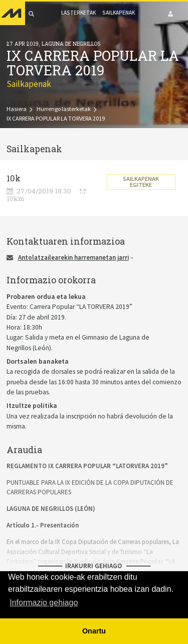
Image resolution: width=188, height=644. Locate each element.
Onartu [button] (94, 631)
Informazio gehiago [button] (44, 603)
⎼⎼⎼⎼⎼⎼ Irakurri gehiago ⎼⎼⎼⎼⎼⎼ (94, 566)
